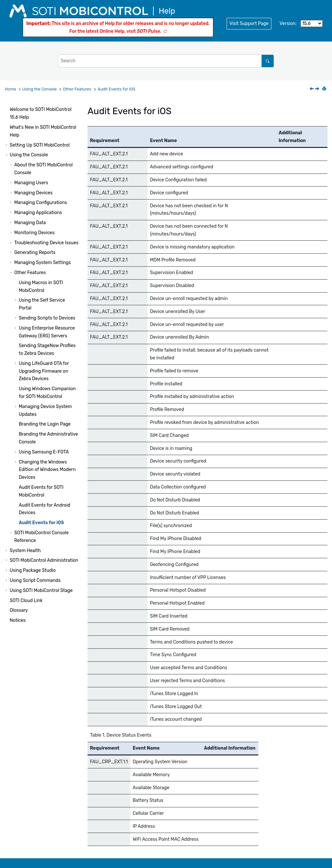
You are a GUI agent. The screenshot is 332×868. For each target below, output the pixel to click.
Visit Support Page (249, 24)
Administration (44, 560)
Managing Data (30, 223)
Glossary (19, 610)
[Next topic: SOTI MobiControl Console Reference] (318, 89)
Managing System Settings (42, 263)
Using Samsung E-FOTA (44, 452)
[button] (7, 110)
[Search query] (166, 61)
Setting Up (40, 145)
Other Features (77, 89)
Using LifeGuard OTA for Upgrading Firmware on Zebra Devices (44, 371)
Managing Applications (38, 213)
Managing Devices (33, 193)
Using (41, 591)
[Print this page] (325, 89)
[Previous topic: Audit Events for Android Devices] (312, 89)
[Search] (268, 61)
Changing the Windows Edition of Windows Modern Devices (47, 470)
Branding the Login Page (45, 424)
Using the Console (40, 89)
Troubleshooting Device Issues (46, 243)
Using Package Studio (33, 570)
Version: (288, 24)
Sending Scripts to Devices (47, 318)
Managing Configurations (41, 203)
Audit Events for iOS (116, 89)
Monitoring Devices (35, 233)
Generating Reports (35, 253)
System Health (25, 551)
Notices (18, 620)
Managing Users (31, 183)
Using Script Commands (35, 580)
